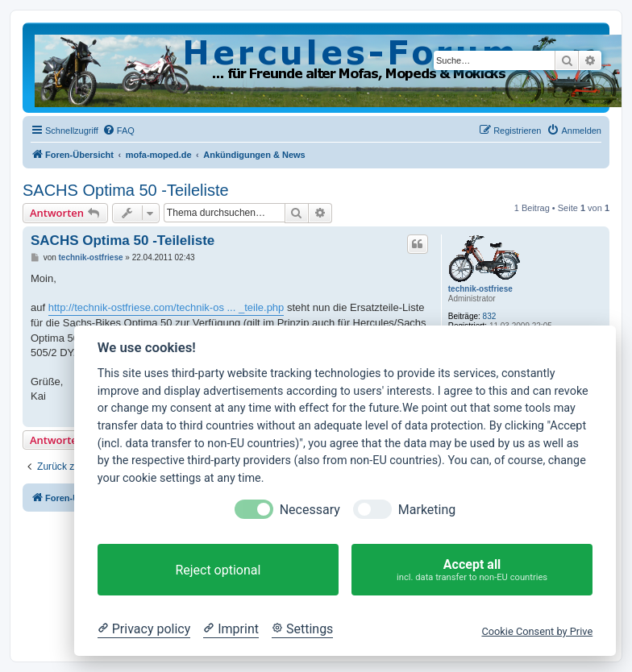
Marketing (427, 510)
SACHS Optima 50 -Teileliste (126, 190)
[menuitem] (118, 131)
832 (490, 316)
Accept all (472, 570)
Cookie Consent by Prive (537, 631)
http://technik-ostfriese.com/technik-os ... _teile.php (166, 307)
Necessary (310, 510)
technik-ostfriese (480, 289)
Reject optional (218, 570)
